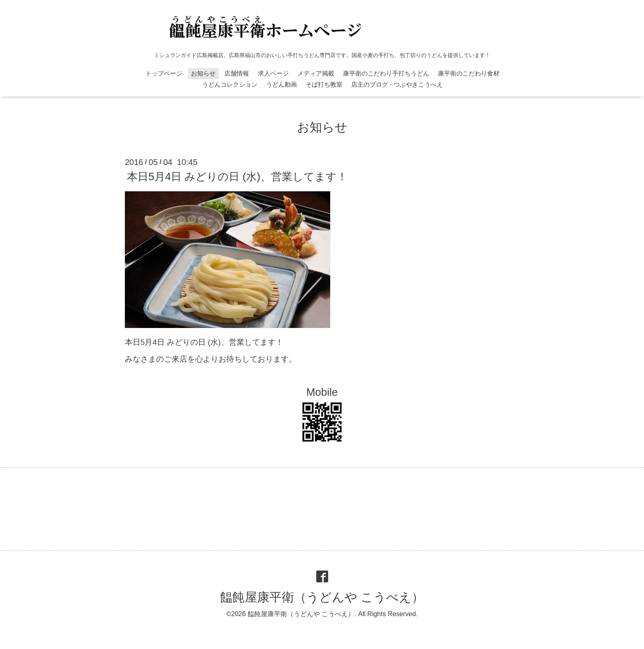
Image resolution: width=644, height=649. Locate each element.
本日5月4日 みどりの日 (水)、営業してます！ (237, 177)
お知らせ (203, 73)
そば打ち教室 (324, 84)
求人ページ (273, 73)
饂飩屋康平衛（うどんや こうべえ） (322, 597)
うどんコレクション (230, 84)
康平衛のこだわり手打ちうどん (386, 73)
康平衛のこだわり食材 (469, 73)
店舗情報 (237, 73)
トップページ (164, 73)
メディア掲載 (316, 73)
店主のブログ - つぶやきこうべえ (397, 84)
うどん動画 (282, 84)
